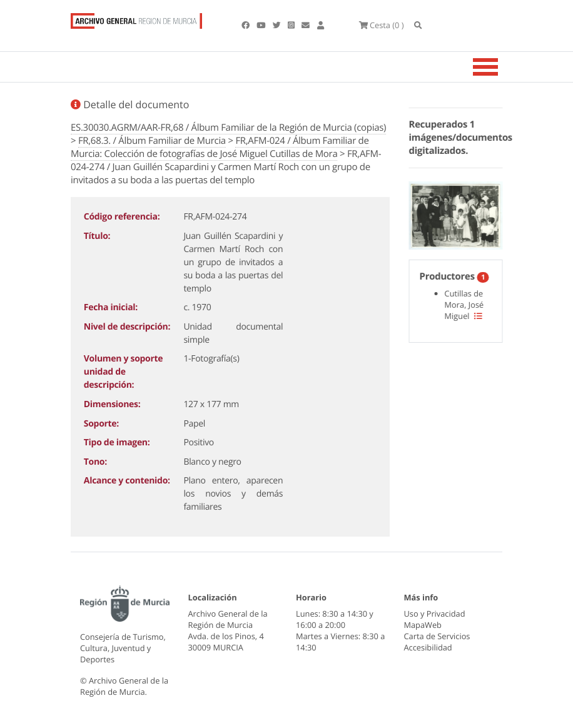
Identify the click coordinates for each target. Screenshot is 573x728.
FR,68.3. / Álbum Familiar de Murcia (152, 141)
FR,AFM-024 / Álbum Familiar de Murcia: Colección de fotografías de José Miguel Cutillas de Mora (220, 147)
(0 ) (382, 25)
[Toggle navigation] (501, 67)
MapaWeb (423, 625)
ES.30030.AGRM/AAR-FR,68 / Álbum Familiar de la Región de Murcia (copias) (228, 128)
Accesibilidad (428, 647)
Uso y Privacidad (435, 614)
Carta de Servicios (437, 636)
